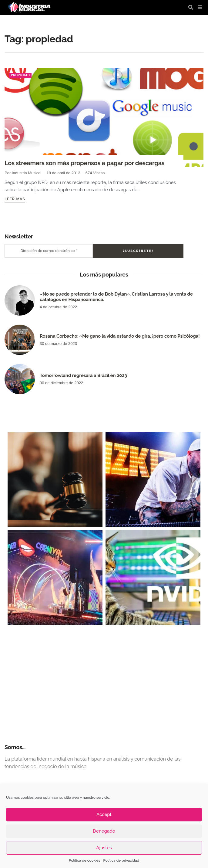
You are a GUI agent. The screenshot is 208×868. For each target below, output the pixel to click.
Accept (104, 814)
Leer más (15, 199)
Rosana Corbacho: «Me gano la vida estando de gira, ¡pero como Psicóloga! (120, 336)
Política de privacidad (121, 860)
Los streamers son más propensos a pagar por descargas (84, 163)
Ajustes (104, 848)
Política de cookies (84, 860)
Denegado (104, 831)
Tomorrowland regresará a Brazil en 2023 (83, 375)
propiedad (20, 75)
